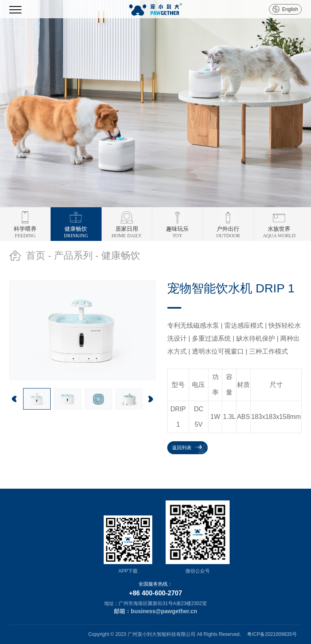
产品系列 (73, 255)
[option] (155, 104)
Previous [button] (14, 399)
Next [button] (150, 399)
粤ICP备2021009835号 (272, 634)
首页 (36, 255)
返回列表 (182, 448)
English (290, 9)
